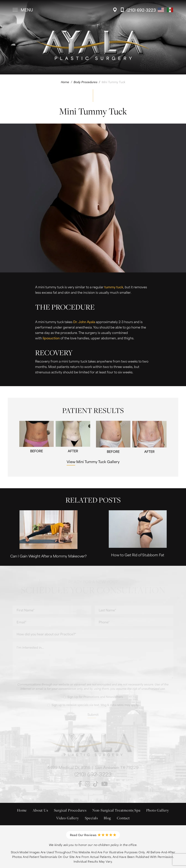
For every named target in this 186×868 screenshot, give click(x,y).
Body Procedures (85, 82)
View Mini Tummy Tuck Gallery (93, 461)
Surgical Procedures (70, 810)
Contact (123, 818)
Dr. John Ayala (84, 322)
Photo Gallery (158, 810)
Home (65, 82)
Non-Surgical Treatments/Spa (116, 810)
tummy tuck (114, 287)
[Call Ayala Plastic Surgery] (138, 10)
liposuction (51, 338)
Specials (91, 818)
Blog (107, 818)
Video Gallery (68, 818)
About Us (40, 810)
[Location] (116, 10)
